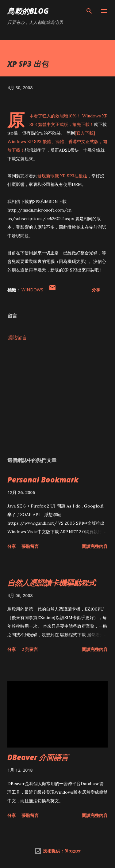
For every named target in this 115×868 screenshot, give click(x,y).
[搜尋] (89, 11)
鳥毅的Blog (28, 11)
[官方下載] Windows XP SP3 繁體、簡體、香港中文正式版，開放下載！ (57, 142)
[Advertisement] (57, 399)
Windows (32, 290)
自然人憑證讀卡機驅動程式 (52, 583)
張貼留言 (17, 338)
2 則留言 (30, 649)
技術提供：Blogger (58, 851)
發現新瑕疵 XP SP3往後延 (62, 176)
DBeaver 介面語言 (38, 757)
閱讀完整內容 (95, 546)
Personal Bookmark (43, 480)
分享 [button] (96, 290)
